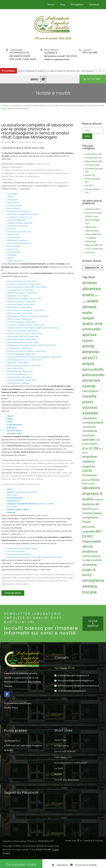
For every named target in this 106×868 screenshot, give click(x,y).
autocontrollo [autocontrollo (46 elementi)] (93, 369)
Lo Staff (59, 768)
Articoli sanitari (91, 158)
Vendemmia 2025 (93, 209)
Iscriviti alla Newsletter (67, 780)
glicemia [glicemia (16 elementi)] (86, 480)
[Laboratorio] (7, 50)
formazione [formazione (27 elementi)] (90, 475)
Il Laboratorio (62, 746)
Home (4, 106)
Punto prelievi (51, 50)
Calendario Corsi (21, 865)
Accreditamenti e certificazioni (71, 763)
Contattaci (94, 5)
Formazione (90, 165)
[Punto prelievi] (41, 50)
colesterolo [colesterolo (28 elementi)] (89, 418)
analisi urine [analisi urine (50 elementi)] (92, 324)
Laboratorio (16, 50)
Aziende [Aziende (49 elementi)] (89, 386)
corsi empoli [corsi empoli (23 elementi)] (90, 444)
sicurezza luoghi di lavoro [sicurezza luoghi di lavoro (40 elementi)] (90, 570)
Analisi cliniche (91, 154)
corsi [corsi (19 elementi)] (98, 440)
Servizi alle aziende (65, 751)
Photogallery (77, 5)
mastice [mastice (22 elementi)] (99, 500)
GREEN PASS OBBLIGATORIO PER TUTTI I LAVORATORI (94, 245)
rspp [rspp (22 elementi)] (88, 560)
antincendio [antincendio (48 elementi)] (92, 329)
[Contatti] (80, 50)
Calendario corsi (63, 757)
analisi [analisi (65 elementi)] (88, 295)
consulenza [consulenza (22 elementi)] (89, 427)
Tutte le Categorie (92, 189)
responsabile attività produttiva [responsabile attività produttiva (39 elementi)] (92, 546)
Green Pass (90, 252)
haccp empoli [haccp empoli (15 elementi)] (88, 484)
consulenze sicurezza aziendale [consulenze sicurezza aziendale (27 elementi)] (90, 435)
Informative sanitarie (94, 169)
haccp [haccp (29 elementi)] (95, 480)
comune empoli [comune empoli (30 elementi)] (93, 423)
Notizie (51, 5)
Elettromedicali (91, 161)
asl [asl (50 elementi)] (85, 358)
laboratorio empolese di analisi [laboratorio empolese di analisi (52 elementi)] (92, 494)
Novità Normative (93, 179)
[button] (43, 79)
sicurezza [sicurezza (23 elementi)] (96, 560)
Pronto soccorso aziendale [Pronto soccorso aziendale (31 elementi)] (89, 527)
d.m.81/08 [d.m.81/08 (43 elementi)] (90, 448)
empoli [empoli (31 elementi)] (87, 466)
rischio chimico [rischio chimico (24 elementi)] (92, 556)
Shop (63, 5)
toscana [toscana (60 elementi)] (89, 592)
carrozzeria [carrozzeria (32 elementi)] (90, 391)
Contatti (87, 50)
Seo (87, 186)
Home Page (61, 740)
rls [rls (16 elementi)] (83, 560)
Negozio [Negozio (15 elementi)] (95, 509)
